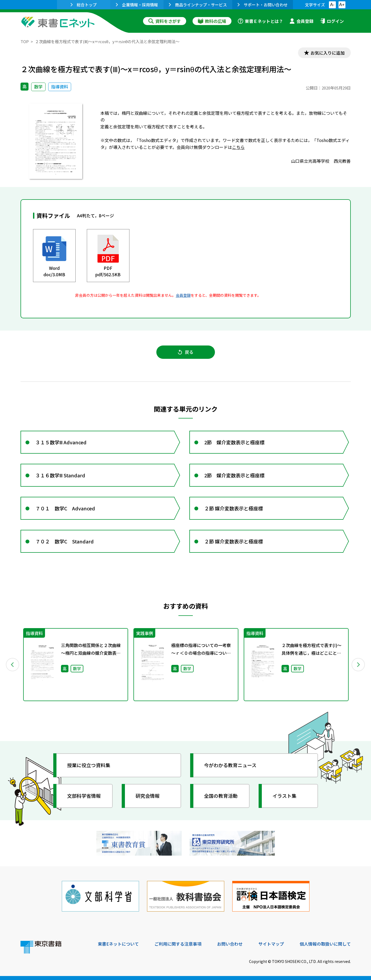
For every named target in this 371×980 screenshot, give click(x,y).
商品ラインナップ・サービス (198, 5)
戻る (186, 352)
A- (332, 5)
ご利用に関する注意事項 (178, 944)
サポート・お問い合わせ (263, 5)
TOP (25, 41)
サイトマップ (271, 944)
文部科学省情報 (84, 796)
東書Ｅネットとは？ (260, 21)
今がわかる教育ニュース (230, 765)
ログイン (332, 21)
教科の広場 (212, 21)
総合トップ (84, 5)
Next (358, 665)
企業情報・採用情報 (137, 5)
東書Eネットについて (118, 944)
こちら (238, 147)
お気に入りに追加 (328, 53)
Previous (13, 665)
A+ (342, 5)
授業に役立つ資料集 (89, 765)
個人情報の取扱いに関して (325, 944)
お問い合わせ (230, 944)
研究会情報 (148, 796)
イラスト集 (284, 796)
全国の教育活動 (221, 796)
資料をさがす (165, 21)
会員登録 (301, 21)
